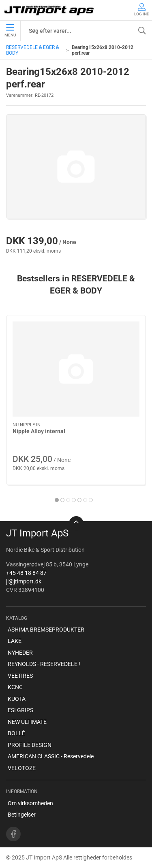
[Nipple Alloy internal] (76, 369)
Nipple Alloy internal (39, 431)
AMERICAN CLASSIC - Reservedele (51, 756)
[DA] (50, 10)
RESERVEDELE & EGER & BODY (32, 50)
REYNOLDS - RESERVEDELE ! (44, 664)
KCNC (15, 687)
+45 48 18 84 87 (26, 573)
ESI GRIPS (20, 710)
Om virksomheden (30, 803)
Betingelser (22, 815)
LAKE (15, 641)
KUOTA (17, 699)
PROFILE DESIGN (30, 745)
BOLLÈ (16, 733)
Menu (10, 31)
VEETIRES (20, 676)
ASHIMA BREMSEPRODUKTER (46, 630)
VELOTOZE (22, 768)
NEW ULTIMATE (27, 722)
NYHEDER (20, 653)
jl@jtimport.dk (24, 581)
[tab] (57, 500)
